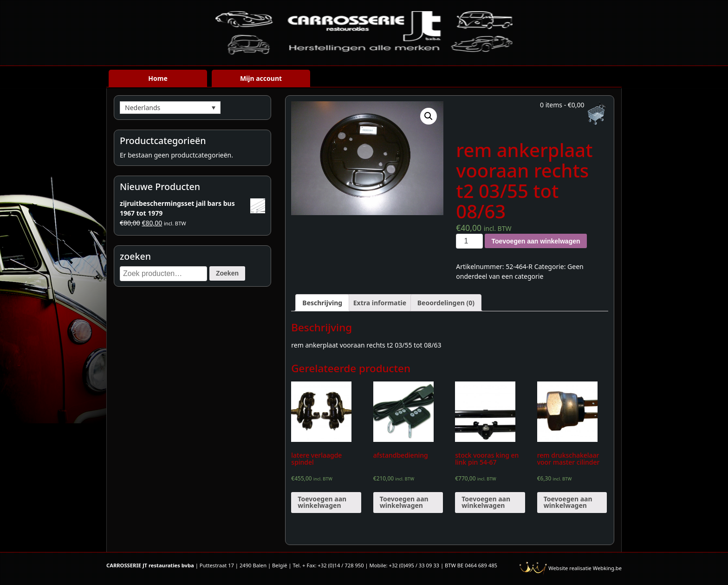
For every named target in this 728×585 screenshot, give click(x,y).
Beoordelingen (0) (446, 303)
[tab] (322, 303)
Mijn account (261, 78)
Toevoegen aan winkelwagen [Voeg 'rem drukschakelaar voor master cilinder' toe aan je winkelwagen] (568, 502)
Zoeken (227, 273)
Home (158, 78)
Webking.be (607, 568)
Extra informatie (380, 303)
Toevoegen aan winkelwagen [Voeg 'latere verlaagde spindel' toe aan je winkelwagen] (322, 502)
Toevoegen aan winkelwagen (536, 241)
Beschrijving (322, 303)
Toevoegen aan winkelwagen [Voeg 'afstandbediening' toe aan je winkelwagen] (404, 502)
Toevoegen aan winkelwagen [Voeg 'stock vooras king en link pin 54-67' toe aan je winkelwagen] (486, 502)
